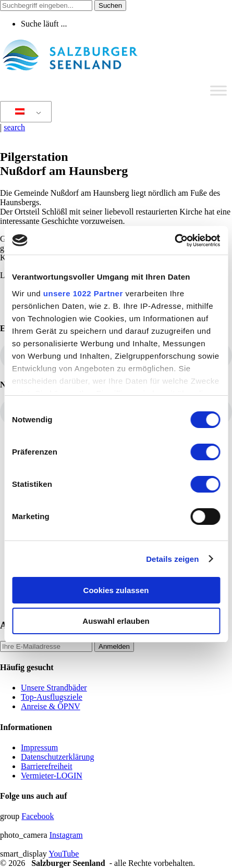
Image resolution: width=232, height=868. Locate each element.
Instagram (66, 835)
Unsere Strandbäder (54, 688)
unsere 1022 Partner (83, 293)
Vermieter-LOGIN (52, 776)
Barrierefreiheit (47, 766)
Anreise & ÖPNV (51, 706)
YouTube (64, 854)
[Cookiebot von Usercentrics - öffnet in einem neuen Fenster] (174, 241)
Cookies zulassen (116, 590)
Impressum (39, 747)
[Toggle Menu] (218, 90)
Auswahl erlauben (116, 621)
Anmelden (114, 646)
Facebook (38, 816)
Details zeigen (172, 559)
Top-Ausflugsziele (52, 697)
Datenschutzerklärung (57, 757)
